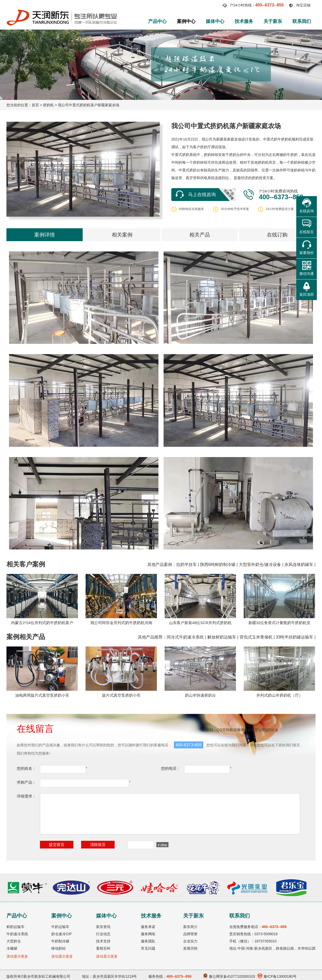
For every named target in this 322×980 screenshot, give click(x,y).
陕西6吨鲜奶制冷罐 (218, 565)
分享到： (209, 730)
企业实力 (190, 941)
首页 (35, 105)
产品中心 (157, 21)
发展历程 (190, 948)
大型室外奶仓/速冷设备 (260, 565)
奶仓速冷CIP (61, 934)
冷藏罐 (12, 948)
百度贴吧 (258, 730)
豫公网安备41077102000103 (229, 976)
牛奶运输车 (60, 927)
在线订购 (277, 235)
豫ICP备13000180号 (277, 976)
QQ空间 (223, 730)
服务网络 (148, 934)
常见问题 (148, 948)
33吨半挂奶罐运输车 (295, 637)
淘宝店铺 (303, 5)
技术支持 (103, 941)
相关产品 (200, 235)
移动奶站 (58, 948)
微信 (248, 730)
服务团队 (148, 941)
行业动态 (103, 934)
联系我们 (302, 21)
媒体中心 (215, 21)
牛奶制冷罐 (60, 941)
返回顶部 (307, 294)
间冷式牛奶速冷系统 (185, 637)
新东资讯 (103, 927)
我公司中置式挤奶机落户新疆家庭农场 (89, 105)
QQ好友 (272, 730)
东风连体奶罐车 (299, 565)
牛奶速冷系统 (17, 934)
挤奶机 (48, 105)
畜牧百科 (103, 948)
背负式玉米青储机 (256, 637)
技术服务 (244, 21)
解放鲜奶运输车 (222, 637)
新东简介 (190, 927)
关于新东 (273, 21)
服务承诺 (148, 927)
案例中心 (186, 21)
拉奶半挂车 (187, 565)
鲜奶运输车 (15, 927)
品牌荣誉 (190, 934)
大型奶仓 (14, 941)
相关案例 (122, 235)
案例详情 (45, 235)
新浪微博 (237, 730)
